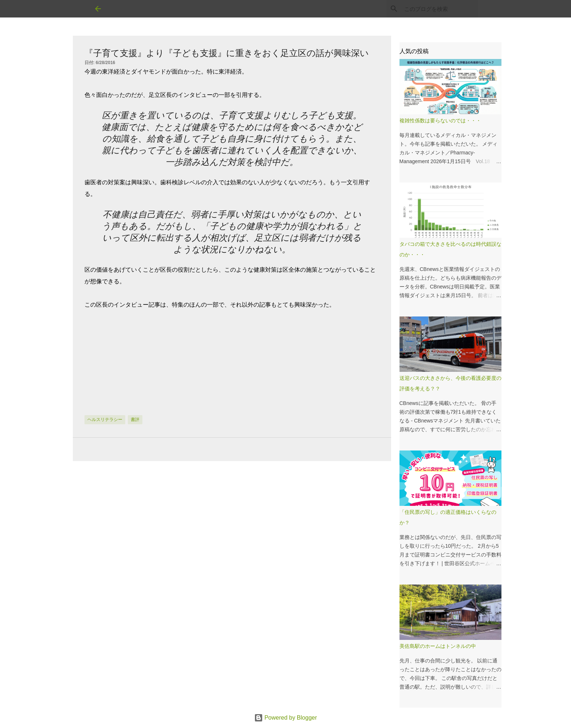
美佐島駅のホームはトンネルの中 (438, 646)
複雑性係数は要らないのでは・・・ (440, 121)
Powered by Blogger (286, 718)
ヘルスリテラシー (105, 420)
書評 (135, 420)
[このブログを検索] (440, 9)
